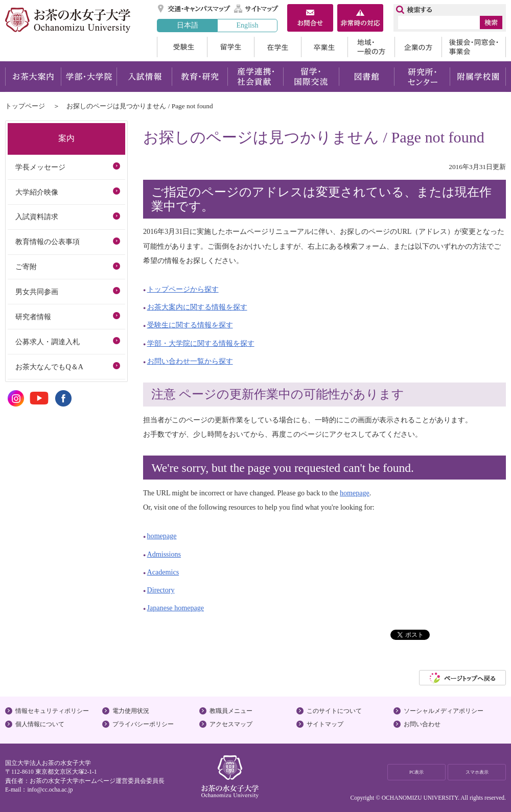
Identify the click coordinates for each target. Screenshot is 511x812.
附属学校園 (478, 77)
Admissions (164, 554)
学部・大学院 (89, 77)
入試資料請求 (37, 217)
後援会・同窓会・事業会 (474, 47)
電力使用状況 (131, 711)
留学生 (230, 47)
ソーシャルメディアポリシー (444, 711)
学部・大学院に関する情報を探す (201, 343)
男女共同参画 (37, 292)
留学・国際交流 (311, 77)
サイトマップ (257, 9)
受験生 (182, 47)
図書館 (367, 77)
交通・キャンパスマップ (194, 9)
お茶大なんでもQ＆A (49, 367)
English (247, 25)
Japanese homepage (176, 608)
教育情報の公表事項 (48, 242)
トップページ (25, 106)
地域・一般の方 (371, 47)
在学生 (277, 47)
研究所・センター (422, 77)
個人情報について (40, 724)
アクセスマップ (231, 724)
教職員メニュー (231, 711)
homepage (355, 493)
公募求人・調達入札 (48, 342)
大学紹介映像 (37, 192)
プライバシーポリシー (143, 724)
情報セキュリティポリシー (52, 711)
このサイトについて (334, 711)
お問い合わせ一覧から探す (190, 361)
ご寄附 (26, 267)
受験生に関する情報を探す (190, 325)
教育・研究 (200, 77)
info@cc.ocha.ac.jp (50, 790)
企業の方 (418, 47)
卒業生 (324, 47)
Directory (161, 590)
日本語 (188, 25)
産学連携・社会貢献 (255, 77)
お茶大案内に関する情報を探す (197, 307)
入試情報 (144, 77)
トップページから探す (183, 289)
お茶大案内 (33, 77)
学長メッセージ (40, 167)
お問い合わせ (422, 724)
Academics (163, 572)
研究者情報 (33, 317)
